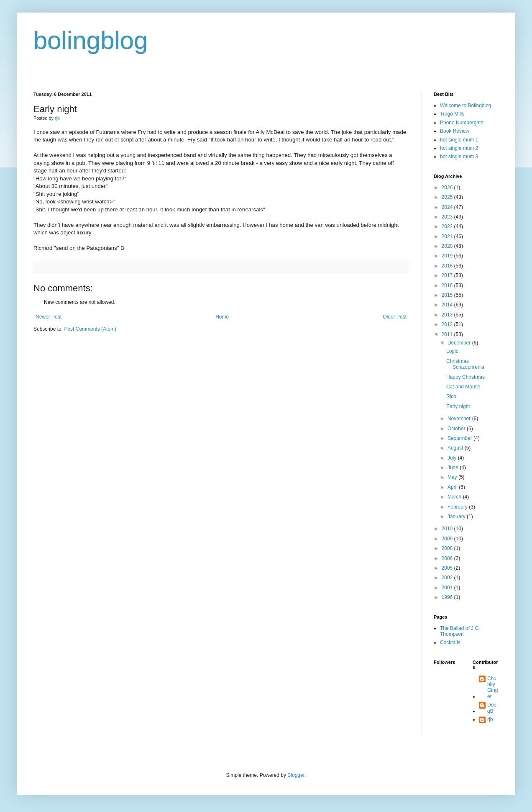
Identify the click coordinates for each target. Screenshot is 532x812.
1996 (448, 597)
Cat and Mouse (463, 387)
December (460, 343)
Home (222, 317)
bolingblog (91, 40)
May (453, 477)
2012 (448, 324)
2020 (448, 246)
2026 (448, 188)
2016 (448, 285)
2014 (448, 305)
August (456, 448)
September (460, 438)
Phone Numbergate (462, 123)
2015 (448, 295)
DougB (492, 708)
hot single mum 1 (459, 140)
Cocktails (450, 642)
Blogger (296, 775)
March (455, 497)
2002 (448, 578)
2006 (448, 558)
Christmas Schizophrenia (465, 364)
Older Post (395, 317)
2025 (448, 197)
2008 (448, 548)
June (454, 468)
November (460, 419)
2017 (448, 275)
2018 (448, 266)
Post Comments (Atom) (90, 329)
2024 (448, 207)
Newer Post (49, 317)
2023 (448, 217)
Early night (458, 406)
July (453, 458)
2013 (448, 315)
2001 (448, 588)
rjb (490, 719)
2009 (448, 539)
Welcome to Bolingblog (466, 105)
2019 (448, 256)
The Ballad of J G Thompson (459, 631)
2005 (448, 568)
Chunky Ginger (492, 687)
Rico (451, 396)
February (458, 507)
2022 (448, 226)
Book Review (455, 131)
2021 (448, 236)
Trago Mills (452, 114)
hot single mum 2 (459, 148)
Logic (452, 351)
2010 (448, 529)
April (453, 487)
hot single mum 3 (459, 157)
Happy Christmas (465, 377)
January (457, 516)
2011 (448, 334)
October (457, 429)
